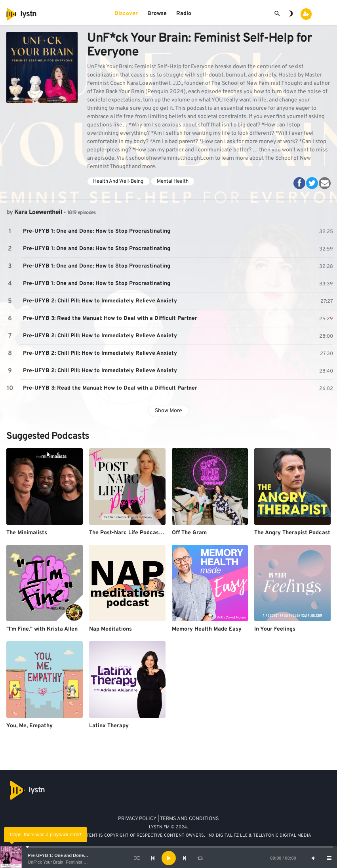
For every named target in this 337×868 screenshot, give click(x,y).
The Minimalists (27, 533)
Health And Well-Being (118, 182)
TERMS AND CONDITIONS (189, 819)
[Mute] (313, 858)
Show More (168, 411)
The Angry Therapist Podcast (292, 533)
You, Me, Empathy (30, 726)
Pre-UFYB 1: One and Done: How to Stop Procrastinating (86, 855)
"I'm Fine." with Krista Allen (42, 629)
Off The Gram (189, 533)
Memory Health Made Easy (207, 629)
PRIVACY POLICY (137, 819)
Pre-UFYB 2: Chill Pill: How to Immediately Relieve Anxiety (100, 301)
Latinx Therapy (109, 726)
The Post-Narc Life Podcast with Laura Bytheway (154, 533)
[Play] (169, 858)
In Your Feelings (275, 629)
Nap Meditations (110, 629)
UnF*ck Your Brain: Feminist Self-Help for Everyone (77, 862)
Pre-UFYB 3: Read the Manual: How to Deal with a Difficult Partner (110, 318)
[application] (168, 858)
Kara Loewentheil (38, 212)
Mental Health (173, 182)
